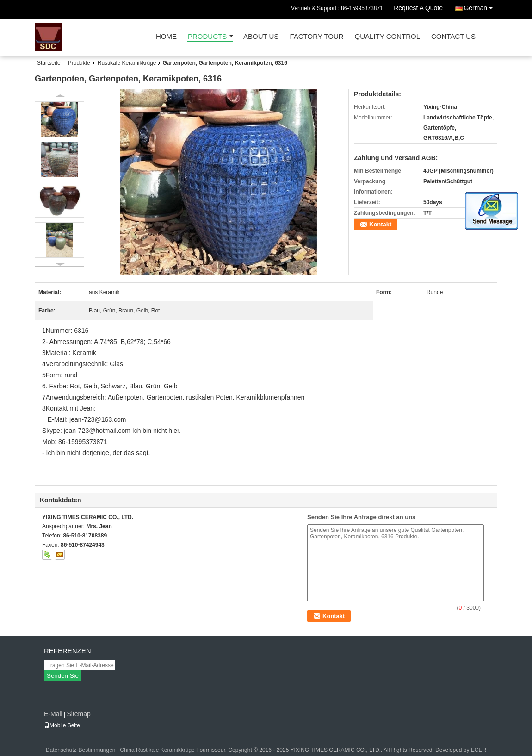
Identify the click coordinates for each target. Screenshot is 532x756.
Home (166, 37)
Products (207, 37)
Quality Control (387, 37)
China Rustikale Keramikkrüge (157, 750)
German (480, 6)
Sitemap (78, 714)
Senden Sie (63, 676)
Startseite (49, 63)
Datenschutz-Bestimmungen (81, 750)
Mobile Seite (62, 725)
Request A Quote (418, 8)
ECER (479, 750)
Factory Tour (316, 37)
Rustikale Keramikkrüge (127, 63)
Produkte (79, 63)
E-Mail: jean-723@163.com (87, 419)
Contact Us (453, 37)
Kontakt (380, 224)
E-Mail (53, 714)
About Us (261, 37)
